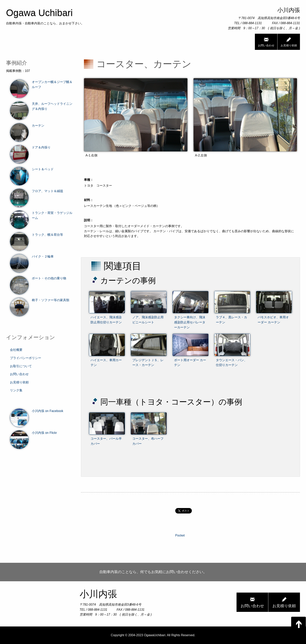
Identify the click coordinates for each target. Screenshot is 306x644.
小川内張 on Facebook (37, 411)
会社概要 (16, 350)
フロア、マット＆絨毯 (36, 191)
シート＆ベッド (32, 169)
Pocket (180, 535)
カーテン (27, 126)
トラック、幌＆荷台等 (36, 235)
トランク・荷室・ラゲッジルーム (41, 215)
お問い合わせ (266, 42)
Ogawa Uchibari (39, 13)
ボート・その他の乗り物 (38, 278)
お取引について (21, 366)
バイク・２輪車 (32, 257)
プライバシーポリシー (26, 358)
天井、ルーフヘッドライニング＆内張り (41, 106)
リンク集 (16, 390)
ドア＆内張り (30, 147)
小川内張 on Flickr (33, 433)
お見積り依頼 (289, 42)
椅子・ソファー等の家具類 (40, 300)
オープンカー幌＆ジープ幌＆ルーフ (41, 84)
